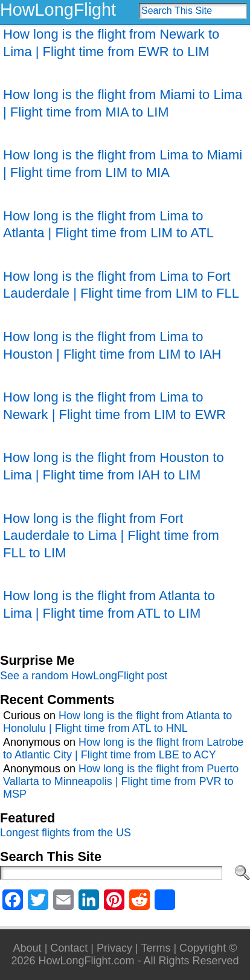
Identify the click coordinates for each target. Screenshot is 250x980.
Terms (155, 948)
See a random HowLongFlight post (84, 676)
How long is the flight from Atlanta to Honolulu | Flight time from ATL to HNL (117, 722)
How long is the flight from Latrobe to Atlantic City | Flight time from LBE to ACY (123, 748)
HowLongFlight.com (86, 961)
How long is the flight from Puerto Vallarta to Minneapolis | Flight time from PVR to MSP (121, 781)
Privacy (114, 948)
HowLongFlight (58, 10)
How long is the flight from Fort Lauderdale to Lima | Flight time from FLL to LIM (111, 536)
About (27, 948)
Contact (69, 948)
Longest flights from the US (66, 833)
